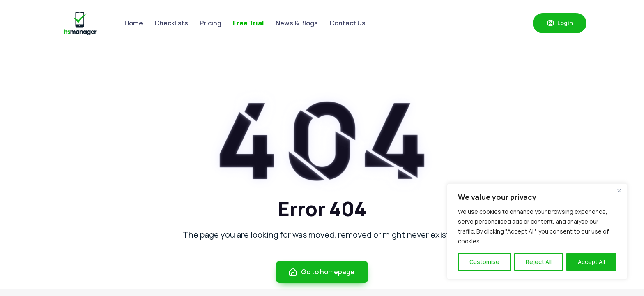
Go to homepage (321, 272)
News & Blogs (297, 23)
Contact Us (347, 23)
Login (560, 23)
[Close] (619, 190)
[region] (537, 231)
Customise (484, 262)
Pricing (210, 23)
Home (134, 23)
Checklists (171, 23)
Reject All (539, 262)
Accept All (591, 262)
